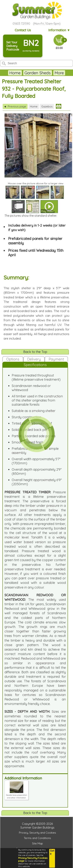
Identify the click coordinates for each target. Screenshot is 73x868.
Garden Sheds (38, 73)
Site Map (37, 843)
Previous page (15, 106)
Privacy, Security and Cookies (37, 833)
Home (15, 73)
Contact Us (23, 30)
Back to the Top (35, 352)
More (59, 73)
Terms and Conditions (37, 838)
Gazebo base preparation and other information (17, 795)
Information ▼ (59, 30)
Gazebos (47, 106)
